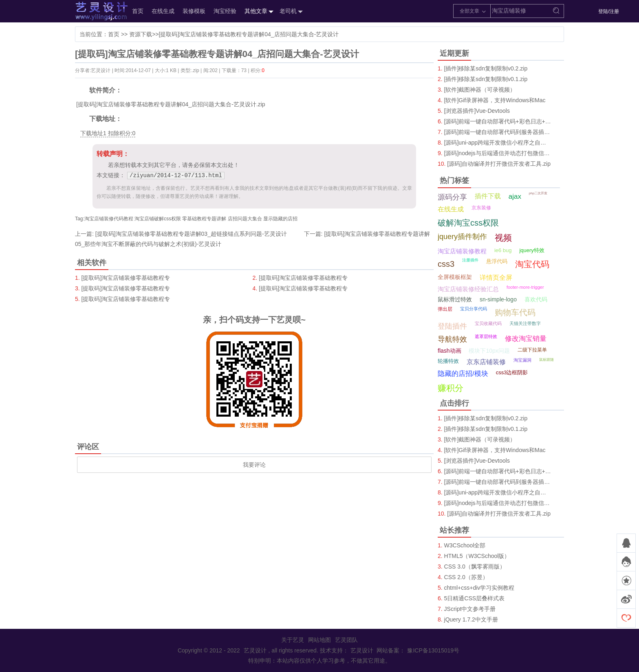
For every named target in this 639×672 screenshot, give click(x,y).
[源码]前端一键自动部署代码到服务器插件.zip (498, 132)
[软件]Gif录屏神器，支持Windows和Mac (495, 100)
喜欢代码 (536, 299)
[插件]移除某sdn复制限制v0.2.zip (486, 68)
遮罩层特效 (486, 336)
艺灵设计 (93, 11)
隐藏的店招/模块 (463, 374)
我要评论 (254, 465)
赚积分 (451, 388)
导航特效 (452, 339)
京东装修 (481, 208)
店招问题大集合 (245, 219)
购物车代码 (515, 312)
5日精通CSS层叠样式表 (475, 598)
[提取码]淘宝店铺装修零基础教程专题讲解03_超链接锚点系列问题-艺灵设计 (191, 234)
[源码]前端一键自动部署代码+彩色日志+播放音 (498, 121)
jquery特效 (532, 250)
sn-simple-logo (498, 299)
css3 (446, 264)
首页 (138, 11)
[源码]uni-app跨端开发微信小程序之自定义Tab (498, 143)
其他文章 (258, 12)
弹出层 (445, 309)
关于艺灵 (293, 640)
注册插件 (470, 260)
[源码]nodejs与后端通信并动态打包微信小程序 (498, 153)
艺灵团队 (346, 640)
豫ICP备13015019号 (433, 650)
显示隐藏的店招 (280, 219)
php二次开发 (538, 193)
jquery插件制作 (462, 237)
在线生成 (163, 11)
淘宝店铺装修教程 (462, 251)
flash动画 (450, 351)
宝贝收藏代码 (488, 323)
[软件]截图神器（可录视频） (480, 90)
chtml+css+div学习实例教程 (479, 588)
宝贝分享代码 (474, 309)
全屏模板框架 (455, 277)
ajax (515, 197)
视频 (503, 238)
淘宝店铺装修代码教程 (109, 219)
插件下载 (488, 196)
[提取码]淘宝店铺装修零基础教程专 (126, 278)
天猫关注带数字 (525, 323)
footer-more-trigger (525, 287)
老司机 (290, 12)
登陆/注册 (609, 11)
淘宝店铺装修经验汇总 (468, 289)
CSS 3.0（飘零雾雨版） (475, 567)
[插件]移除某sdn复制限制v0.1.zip (486, 79)
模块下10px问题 (489, 351)
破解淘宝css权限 (468, 223)
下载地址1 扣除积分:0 (108, 133)
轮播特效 (448, 361)
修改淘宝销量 (526, 339)
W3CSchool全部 (465, 545)
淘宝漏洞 (522, 360)
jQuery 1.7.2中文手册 (471, 619)
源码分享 (452, 197)
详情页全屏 (496, 278)
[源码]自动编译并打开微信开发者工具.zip (499, 164)
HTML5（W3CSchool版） (477, 556)
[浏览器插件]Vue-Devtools (477, 111)
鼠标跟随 (546, 360)
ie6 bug (503, 250)
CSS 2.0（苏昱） (466, 577)
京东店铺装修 (486, 362)
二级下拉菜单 (532, 350)
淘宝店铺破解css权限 (158, 219)
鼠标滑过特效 (455, 299)
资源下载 (141, 34)
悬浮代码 (497, 261)
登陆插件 (452, 326)
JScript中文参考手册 (470, 609)
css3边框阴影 (512, 372)
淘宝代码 (532, 264)
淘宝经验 (225, 11)
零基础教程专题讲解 (204, 219)
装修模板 (194, 11)
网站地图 (319, 640)
